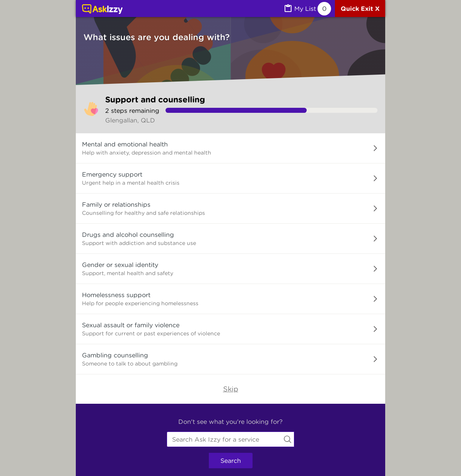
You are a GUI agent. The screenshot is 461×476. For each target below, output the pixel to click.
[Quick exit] (360, 8)
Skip (231, 389)
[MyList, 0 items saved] (307, 9)
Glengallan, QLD (130, 120)
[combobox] (230, 439)
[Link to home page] (102, 10)
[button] (230, 148)
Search (231, 461)
